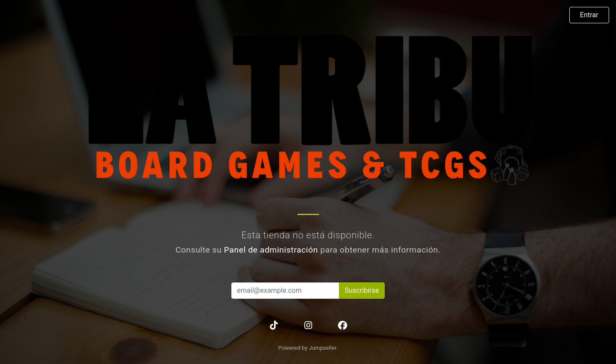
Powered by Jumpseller (307, 348)
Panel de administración (271, 250)
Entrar (589, 15)
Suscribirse (362, 290)
